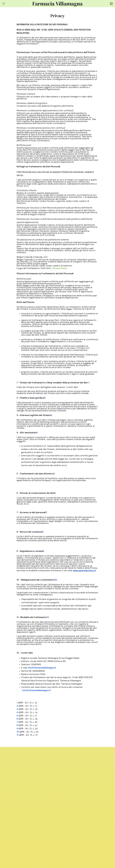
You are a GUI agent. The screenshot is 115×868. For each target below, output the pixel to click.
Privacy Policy (60, 268)
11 (48, 617)
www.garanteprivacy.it (84, 571)
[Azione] (111, 4)
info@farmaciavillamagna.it (42, 668)
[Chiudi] (4, 4)
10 (56, 580)
